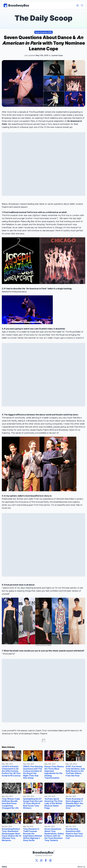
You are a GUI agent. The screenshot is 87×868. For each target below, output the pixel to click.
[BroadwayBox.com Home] (16, 5)
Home (4, 867)
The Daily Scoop (43, 18)
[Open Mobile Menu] (77, 5)
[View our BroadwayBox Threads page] (50, 860)
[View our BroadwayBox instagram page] (41, 860)
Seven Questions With (43, 32)
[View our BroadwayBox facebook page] (46, 860)
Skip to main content (43, 0)
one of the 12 (40, 127)
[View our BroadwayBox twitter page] (37, 860)
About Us (81, 867)
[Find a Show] (82, 5)
